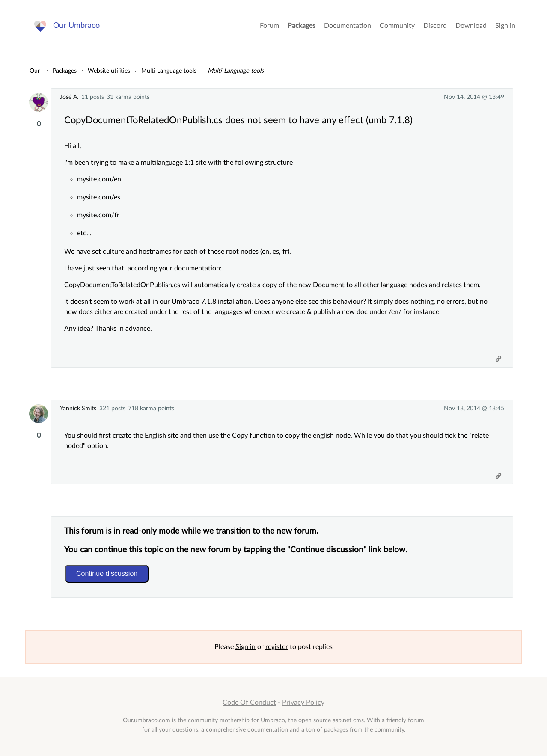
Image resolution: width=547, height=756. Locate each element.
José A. (69, 97)
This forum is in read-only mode (122, 531)
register (277, 647)
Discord (435, 26)
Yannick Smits (78, 408)
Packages (302, 26)
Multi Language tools (169, 71)
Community (397, 26)
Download (471, 26)
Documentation (348, 26)
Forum (269, 26)
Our (35, 71)
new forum (210, 550)
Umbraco (273, 720)
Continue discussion (107, 574)
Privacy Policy (303, 703)
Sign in (505, 26)
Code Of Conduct (249, 703)
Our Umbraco (76, 25)
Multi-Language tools (236, 71)
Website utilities (109, 71)
